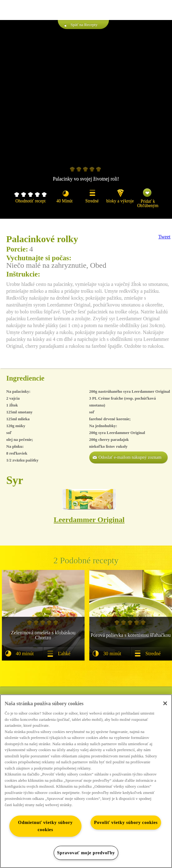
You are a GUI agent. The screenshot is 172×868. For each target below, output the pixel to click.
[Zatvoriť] (165, 703)
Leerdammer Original (89, 520)
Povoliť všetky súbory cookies (126, 822)
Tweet (164, 237)
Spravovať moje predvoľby (86, 853)
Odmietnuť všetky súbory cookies (45, 826)
